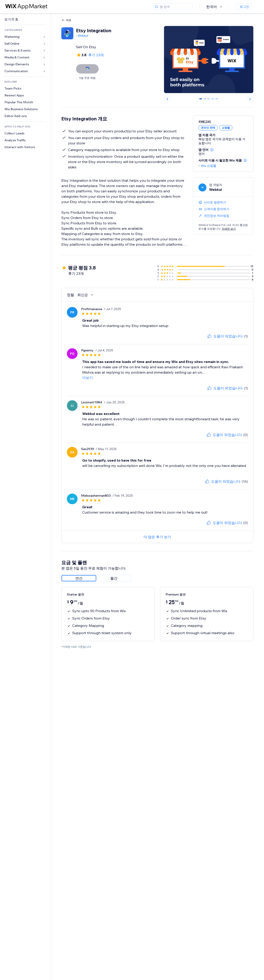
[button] (212, 150)
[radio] (79, 578)
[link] (25, 19)
